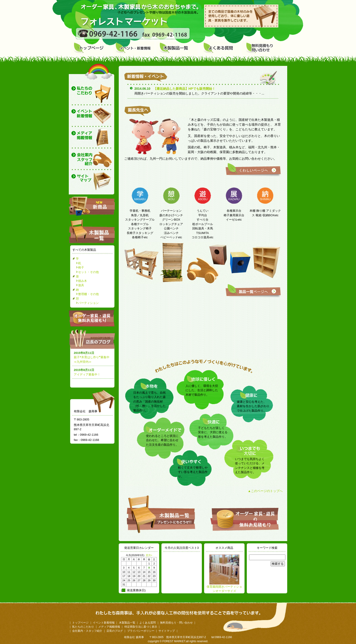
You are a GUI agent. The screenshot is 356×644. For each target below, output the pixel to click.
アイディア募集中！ (87, 374)
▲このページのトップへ (265, 491)
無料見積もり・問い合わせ (176, 623)
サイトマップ (167, 631)
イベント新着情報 (104, 623)
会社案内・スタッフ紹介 (87, 631)
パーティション (88, 303)
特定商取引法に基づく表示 (141, 627)
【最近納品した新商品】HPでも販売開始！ (184, 89)
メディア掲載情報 (109, 627)
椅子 (81, 267)
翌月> (149, 555)
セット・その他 (88, 272)
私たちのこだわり (83, 627)
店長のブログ (93, 339)
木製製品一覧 (127, 623)
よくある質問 (148, 623)
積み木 (83, 281)
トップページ (80, 623)
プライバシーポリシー (141, 631)
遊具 (81, 285)
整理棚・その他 (88, 294)
